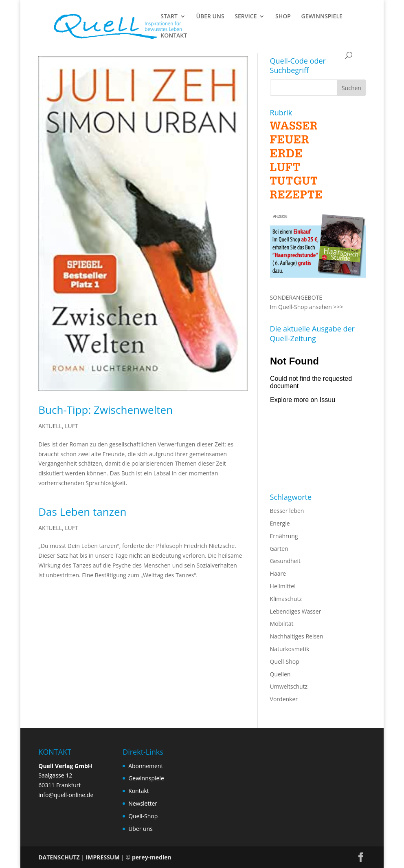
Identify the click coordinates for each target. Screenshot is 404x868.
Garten (279, 549)
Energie (280, 523)
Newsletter (143, 803)
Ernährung (284, 536)
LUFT (71, 426)
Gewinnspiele (146, 778)
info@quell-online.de (66, 795)
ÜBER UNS (210, 17)
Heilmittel (283, 586)
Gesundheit (285, 561)
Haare (278, 573)
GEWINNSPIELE (322, 17)
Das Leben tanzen (82, 512)
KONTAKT (174, 36)
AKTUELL (50, 426)
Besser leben (287, 511)
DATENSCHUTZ (59, 857)
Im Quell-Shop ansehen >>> (307, 307)
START (169, 17)
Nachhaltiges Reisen (297, 636)
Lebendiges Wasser (296, 611)
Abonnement (146, 766)
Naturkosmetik (290, 649)
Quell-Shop (285, 661)
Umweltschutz (289, 686)
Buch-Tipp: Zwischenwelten (105, 410)
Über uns (141, 829)
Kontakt (139, 791)
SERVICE (246, 17)
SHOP (283, 17)
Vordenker (284, 699)
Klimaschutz (286, 599)
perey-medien (152, 857)
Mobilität (282, 624)
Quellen (280, 674)
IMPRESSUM (103, 857)
